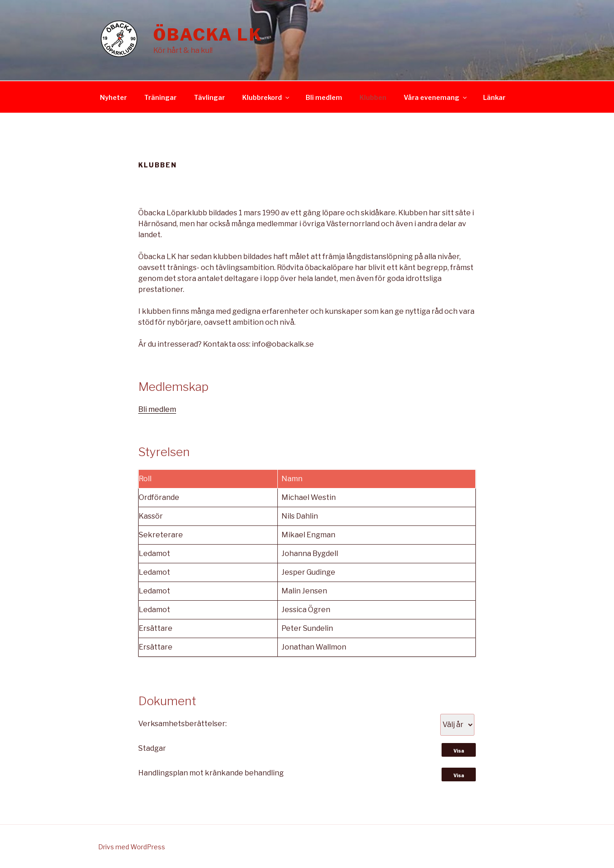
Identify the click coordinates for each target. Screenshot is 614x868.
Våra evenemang (436, 97)
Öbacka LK (208, 35)
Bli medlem (324, 97)
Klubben (373, 97)
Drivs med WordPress (132, 847)
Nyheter (113, 97)
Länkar (494, 97)
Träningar (160, 97)
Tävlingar (209, 97)
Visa (459, 751)
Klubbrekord (266, 97)
